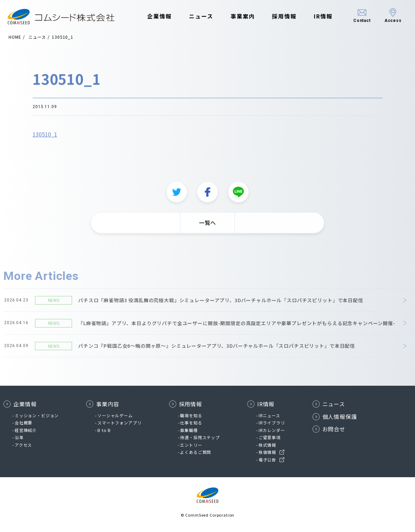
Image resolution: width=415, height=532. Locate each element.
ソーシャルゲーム (115, 415)
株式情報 (267, 445)
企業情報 (154, 16)
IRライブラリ (272, 423)
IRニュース (269, 415)
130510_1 (45, 137)
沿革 (19, 437)
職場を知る (191, 415)
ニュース (196, 16)
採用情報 (279, 16)
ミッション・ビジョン (37, 415)
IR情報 (318, 16)
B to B (104, 430)
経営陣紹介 (26, 430)
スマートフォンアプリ (119, 423)
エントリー (191, 445)
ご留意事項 (270, 437)
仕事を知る (191, 423)
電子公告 (267, 460)
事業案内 (237, 16)
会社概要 (23, 423)
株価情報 (267, 452)
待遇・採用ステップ (200, 437)
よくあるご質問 (195, 452)
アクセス (23, 445)
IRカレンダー (272, 430)
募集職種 (189, 430)
